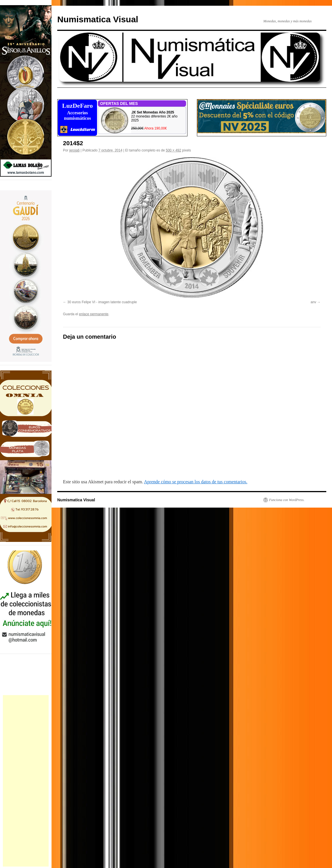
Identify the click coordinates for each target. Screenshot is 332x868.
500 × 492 (173, 150)
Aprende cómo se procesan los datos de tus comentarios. (196, 482)
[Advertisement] (26, 781)
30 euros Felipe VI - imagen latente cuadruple (102, 302)
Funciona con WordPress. (287, 500)
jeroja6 (74, 150)
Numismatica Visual (98, 19)
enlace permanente (94, 314)
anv (313, 302)
